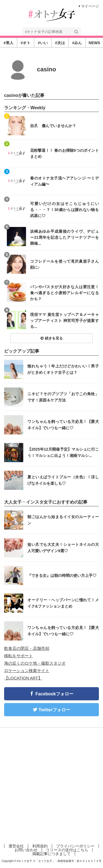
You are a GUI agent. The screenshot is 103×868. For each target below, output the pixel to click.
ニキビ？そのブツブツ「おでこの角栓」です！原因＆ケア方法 (63, 397)
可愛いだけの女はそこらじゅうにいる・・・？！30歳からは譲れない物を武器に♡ (65, 210)
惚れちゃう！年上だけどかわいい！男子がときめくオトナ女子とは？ (63, 369)
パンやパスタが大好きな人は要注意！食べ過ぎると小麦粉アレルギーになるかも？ (65, 293)
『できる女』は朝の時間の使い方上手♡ (62, 575)
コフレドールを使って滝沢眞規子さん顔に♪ (65, 264)
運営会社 (16, 846)
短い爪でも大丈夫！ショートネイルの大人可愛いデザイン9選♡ (63, 547)
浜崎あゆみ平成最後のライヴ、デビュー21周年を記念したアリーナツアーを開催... (65, 237)
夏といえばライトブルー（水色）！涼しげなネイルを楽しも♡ (63, 480)
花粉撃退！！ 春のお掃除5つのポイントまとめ (65, 153)
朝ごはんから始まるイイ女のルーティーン (63, 520)
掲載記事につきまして (51, 854)
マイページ (89, 6)
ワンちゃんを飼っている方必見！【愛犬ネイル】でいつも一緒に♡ (63, 425)
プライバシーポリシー (75, 846)
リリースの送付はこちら (67, 850)
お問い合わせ (26, 850)
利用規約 (40, 846)
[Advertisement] (51, 785)
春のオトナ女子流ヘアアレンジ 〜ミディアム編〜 (65, 181)
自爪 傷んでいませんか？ (53, 126)
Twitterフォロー (54, 710)
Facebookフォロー (54, 694)
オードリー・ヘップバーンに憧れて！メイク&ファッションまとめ (63, 603)
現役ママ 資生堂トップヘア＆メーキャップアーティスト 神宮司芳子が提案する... (65, 320)
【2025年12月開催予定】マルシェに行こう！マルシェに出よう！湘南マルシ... (63, 452)
